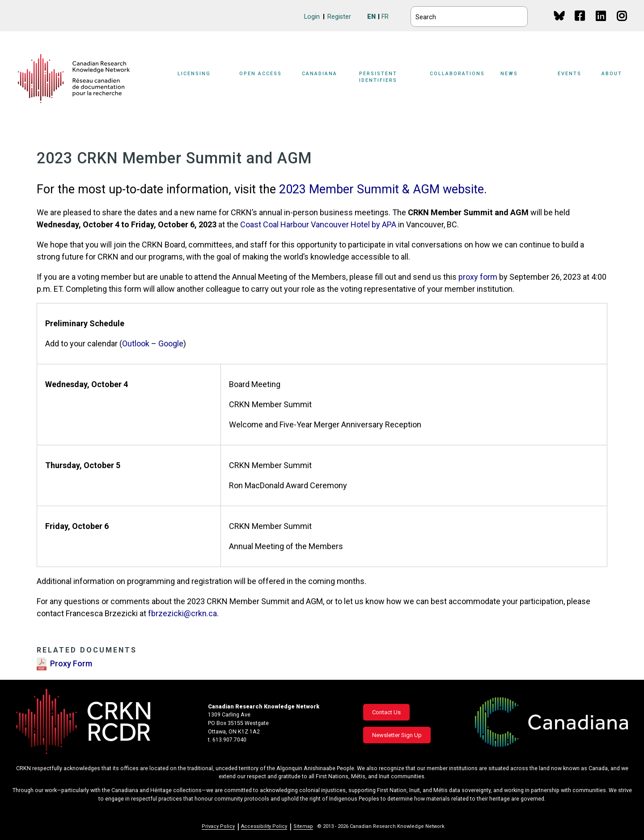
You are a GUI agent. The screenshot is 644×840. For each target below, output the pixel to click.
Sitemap (303, 826)
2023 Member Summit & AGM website (381, 189)
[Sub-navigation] (199, 79)
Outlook (136, 343)
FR (385, 17)
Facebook (580, 24)
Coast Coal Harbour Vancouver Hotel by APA (319, 224)
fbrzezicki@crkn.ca (182, 613)
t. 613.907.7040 (227, 740)
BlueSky (559, 15)
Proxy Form (71, 663)
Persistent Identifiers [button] (378, 77)
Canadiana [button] (320, 74)
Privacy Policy (218, 826)
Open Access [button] (261, 74)
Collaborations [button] (457, 74)
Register (339, 17)
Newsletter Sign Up (397, 735)
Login (312, 17)
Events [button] (570, 74)
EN (371, 17)
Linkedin (601, 24)
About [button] (612, 74)
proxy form (478, 277)
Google (171, 343)
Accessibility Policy (264, 826)
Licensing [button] (194, 74)
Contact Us (386, 712)
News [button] (509, 74)
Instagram (622, 24)
